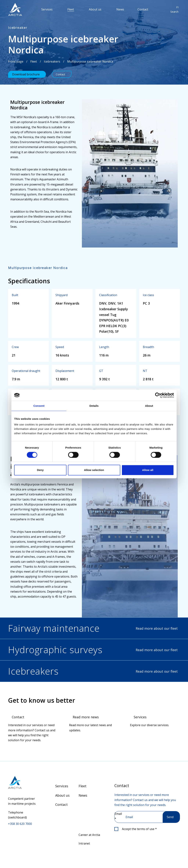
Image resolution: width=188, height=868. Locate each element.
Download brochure (26, 74)
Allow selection (94, 470)
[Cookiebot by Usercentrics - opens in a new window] (158, 395)
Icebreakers (52, 61)
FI (177, 7)
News (120, 9)
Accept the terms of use (139, 829)
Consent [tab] (39, 406)
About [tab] (149, 406)
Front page (16, 61)
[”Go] (15, 9)
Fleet (71, 9)
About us (95, 9)
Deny (40, 470)
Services (47, 9)
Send (170, 817)
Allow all (148, 470)
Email (118, 816)
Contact (143, 9)
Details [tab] (94, 406)
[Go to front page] (22, 782)
